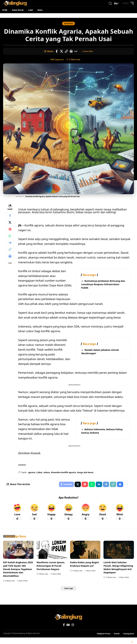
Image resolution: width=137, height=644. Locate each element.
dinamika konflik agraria (64, 478)
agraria (32, 478)
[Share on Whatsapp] (10, 239)
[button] (110, 3)
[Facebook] (64, 631)
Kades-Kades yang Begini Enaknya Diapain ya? (85, 570)
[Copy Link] (66, 52)
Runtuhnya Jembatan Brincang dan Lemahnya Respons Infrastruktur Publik (103, 285)
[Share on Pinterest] (10, 232)
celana (47, 478)
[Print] (71, 52)
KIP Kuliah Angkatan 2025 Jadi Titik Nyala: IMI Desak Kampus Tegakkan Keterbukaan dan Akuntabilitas (18, 575)
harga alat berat (86, 478)
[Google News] (68, 631)
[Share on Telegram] (10, 246)
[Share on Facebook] (57, 52)
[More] (76, 52)
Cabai (40, 478)
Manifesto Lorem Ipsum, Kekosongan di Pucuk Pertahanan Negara (51, 572)
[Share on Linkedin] (97, 490)
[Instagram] (73, 631)
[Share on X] (61, 52)
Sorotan (69, 24)
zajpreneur (60, 60)
